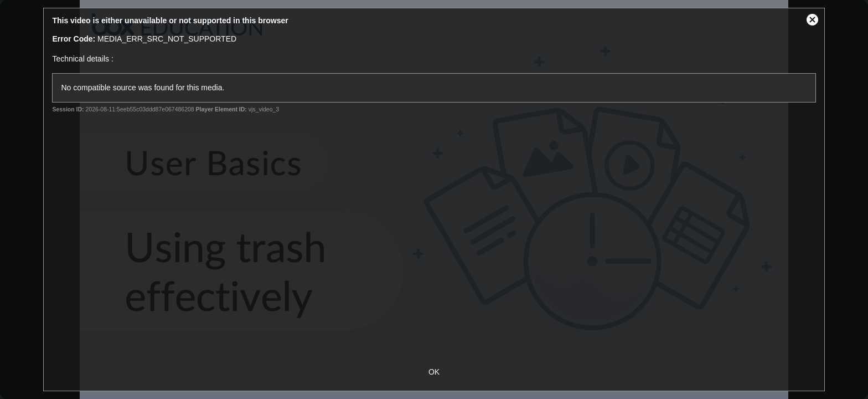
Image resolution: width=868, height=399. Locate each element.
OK (434, 372)
